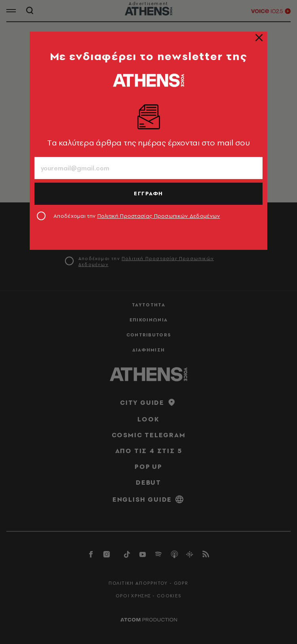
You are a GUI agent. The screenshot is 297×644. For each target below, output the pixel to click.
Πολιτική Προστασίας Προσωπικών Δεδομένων (159, 216)
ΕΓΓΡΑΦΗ (148, 193)
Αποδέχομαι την (137, 216)
